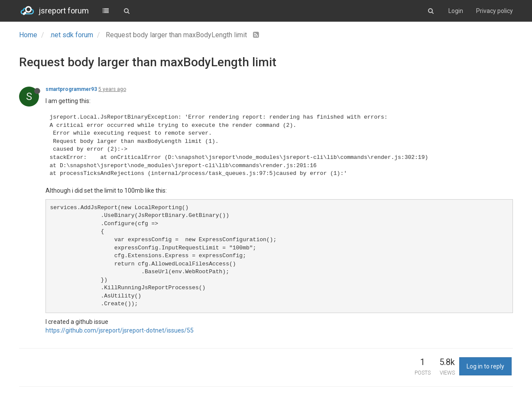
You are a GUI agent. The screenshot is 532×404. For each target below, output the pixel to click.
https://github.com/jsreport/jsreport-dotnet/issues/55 (120, 330)
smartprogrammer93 (71, 89)
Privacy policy (495, 11)
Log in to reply (485, 366)
